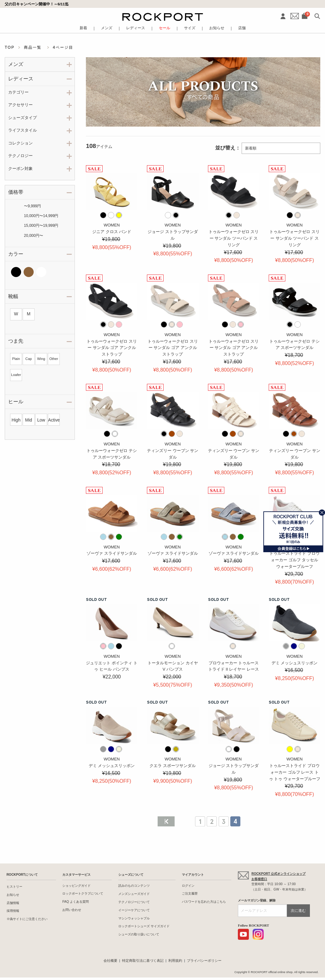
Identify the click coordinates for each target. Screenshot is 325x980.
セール (165, 28)
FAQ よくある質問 (76, 902)
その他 (54, 272)
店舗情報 (13, 903)
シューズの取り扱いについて (139, 934)
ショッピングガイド (76, 886)
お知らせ (217, 28)
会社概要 (110, 961)
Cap (29, 359)
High (16, 420)
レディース (136, 28)
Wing (41, 359)
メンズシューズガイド (134, 894)
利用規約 (175, 961)
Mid (29, 420)
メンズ (107, 28)
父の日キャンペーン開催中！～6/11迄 (37, 4)
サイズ (190, 28)
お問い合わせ (72, 910)
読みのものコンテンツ (134, 886)
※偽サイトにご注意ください (27, 919)
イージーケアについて (134, 910)
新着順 (251, 148)
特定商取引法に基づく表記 (143, 961)
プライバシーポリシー (204, 961)
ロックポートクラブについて (83, 893)
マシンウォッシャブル (134, 918)
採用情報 (13, 911)
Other (54, 359)
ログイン (188, 886)
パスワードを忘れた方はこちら (204, 902)
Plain (16, 359)
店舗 (242, 28)
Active (54, 420)
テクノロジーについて (134, 902)
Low (41, 420)
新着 (83, 28)
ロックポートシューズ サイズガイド (144, 926)
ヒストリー (14, 887)
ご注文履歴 (190, 893)
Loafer (16, 375)
